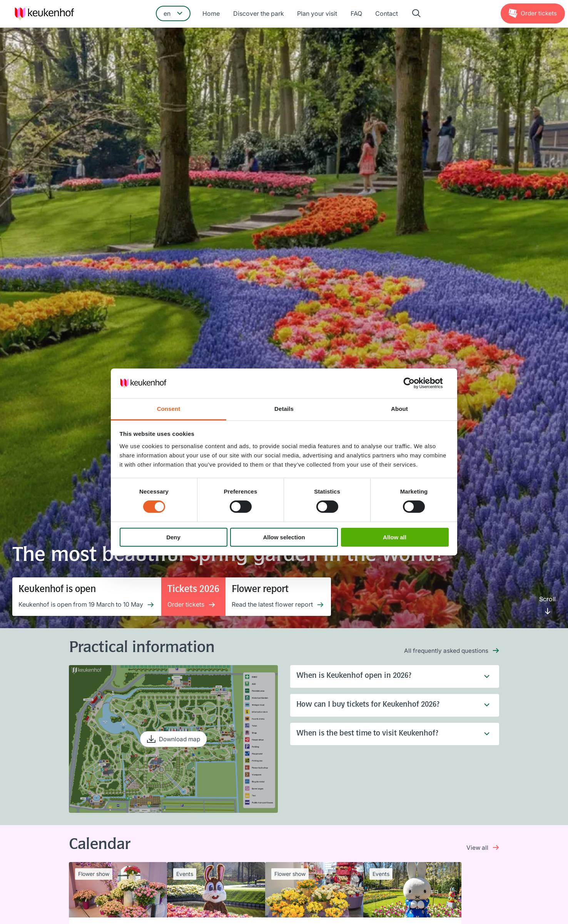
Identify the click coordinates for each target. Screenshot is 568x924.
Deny (173, 537)
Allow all (395, 537)
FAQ (355, 14)
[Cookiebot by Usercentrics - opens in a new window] (415, 383)
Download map (180, 739)
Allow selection (284, 537)
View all (477, 847)
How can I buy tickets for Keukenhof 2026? (388, 706)
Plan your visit (317, 14)
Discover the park (259, 14)
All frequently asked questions (445, 650)
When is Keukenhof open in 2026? (388, 677)
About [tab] (399, 409)
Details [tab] (284, 409)
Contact (385, 14)
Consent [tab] (169, 409)
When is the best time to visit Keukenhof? (388, 735)
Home (213, 14)
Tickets (538, 14)
